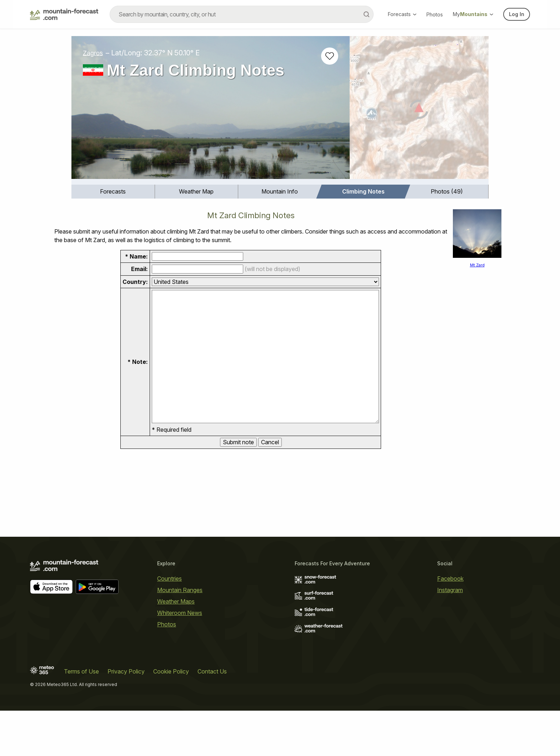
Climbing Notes (363, 191)
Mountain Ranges (180, 590)
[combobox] (242, 14)
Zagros (93, 53)
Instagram (450, 590)
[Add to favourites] (330, 56)
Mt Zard (477, 265)
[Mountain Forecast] (64, 14)
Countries (169, 579)
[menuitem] (113, 192)
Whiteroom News (180, 613)
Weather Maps (176, 601)
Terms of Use (81, 671)
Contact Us (212, 671)
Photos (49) (447, 191)
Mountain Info (280, 191)
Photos (435, 14)
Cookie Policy (171, 671)
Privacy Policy (126, 671)
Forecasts (402, 14)
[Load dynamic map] (419, 110)
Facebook (450, 579)
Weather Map (196, 191)
